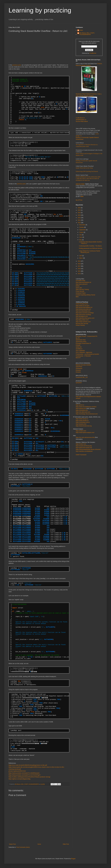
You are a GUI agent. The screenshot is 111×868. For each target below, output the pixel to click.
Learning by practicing (40, 10)
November (82, 225)
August (81, 232)
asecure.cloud (80, 184)
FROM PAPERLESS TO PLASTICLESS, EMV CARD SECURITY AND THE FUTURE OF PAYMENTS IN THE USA (88, 179)
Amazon (100, 64)
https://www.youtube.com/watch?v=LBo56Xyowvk (24, 773)
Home (39, 844)
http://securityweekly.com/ (83, 311)
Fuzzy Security (80, 291)
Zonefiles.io (79, 349)
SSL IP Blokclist (80, 351)
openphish (79, 383)
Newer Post (12, 844)
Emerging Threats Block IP (83, 343)
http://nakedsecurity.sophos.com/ (85, 318)
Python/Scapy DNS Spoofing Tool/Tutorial (87, 171)
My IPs (78, 338)
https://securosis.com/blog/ (83, 315)
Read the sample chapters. (83, 65)
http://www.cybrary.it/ (82, 284)
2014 (79, 274)
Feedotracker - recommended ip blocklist (87, 354)
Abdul (81, 30)
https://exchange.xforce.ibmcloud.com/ (87, 414)
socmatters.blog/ (80, 281)
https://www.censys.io (82, 419)
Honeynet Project (81, 293)
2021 (79, 220)
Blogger (73, 859)
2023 (79, 215)
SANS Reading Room (82, 304)
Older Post (66, 844)
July (81, 235)
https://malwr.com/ (81, 444)
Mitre (77, 297)
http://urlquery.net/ (81, 409)
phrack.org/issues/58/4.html (17, 771)
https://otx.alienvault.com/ (83, 412)
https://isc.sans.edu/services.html (85, 437)
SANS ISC (79, 347)
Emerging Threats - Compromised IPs (87, 336)
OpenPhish (79, 367)
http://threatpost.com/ (82, 316)
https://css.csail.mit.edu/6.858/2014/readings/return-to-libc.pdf (28, 765)
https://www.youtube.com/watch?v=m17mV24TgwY (25, 775)
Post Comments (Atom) (23, 847)
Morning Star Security (82, 324)
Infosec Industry (80, 325)
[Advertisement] (39, 49)
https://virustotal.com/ (82, 410)
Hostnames (79, 368)
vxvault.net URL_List (82, 377)
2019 (79, 261)
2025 (79, 210)
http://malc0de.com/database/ (84, 451)
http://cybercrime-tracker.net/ (84, 448)
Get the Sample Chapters (86, 96)
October (82, 227)
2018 (79, 264)
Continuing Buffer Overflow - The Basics (90, 246)
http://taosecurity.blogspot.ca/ (84, 307)
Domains (78, 370)
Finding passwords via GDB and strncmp (91, 248)
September (83, 230)
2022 (79, 218)
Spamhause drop (81, 340)
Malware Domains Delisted (83, 365)
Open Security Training (82, 289)
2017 (79, 266)
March (81, 258)
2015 (79, 271)
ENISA (78, 286)
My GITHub (79, 200)
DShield (78, 345)
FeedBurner (93, 53)
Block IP (78, 358)
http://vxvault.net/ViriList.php (84, 446)
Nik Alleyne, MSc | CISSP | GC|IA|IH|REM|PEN (87, 34)
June (81, 237)
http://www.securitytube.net (83, 282)
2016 (79, 269)
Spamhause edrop (81, 342)
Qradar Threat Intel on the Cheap (84, 168)
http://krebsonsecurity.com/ (83, 309)
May (81, 240)
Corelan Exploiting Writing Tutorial (85, 295)
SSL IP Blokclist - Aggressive (84, 352)
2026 (79, 208)
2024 (79, 213)
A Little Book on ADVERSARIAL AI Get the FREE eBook (82, 120)
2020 (79, 223)
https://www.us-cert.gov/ (83, 306)
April (81, 256)
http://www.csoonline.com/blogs (85, 313)
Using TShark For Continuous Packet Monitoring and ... (90, 252)
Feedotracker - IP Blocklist (83, 356)
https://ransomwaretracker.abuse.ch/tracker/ (88, 449)
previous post (17, 65)
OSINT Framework (81, 455)
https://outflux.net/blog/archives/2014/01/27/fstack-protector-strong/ (29, 777)
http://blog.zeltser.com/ (82, 320)
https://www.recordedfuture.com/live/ (86, 407)
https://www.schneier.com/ (83, 322)
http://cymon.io (80, 405)
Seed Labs (79, 288)
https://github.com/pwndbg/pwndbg (19, 779)
